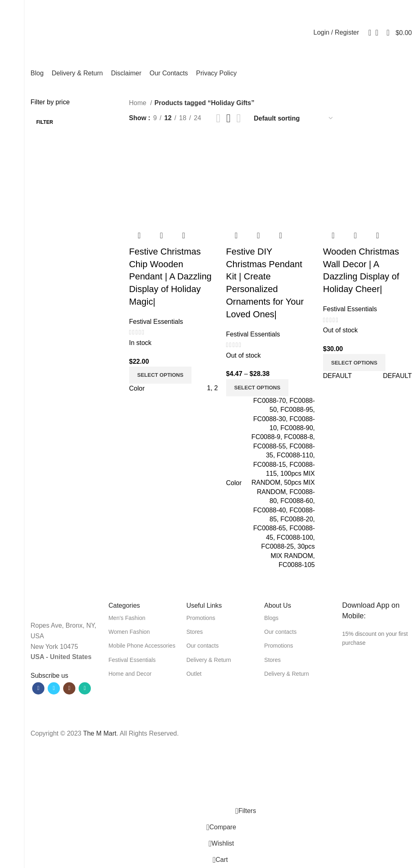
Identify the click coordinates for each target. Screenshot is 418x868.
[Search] (367, 33)
